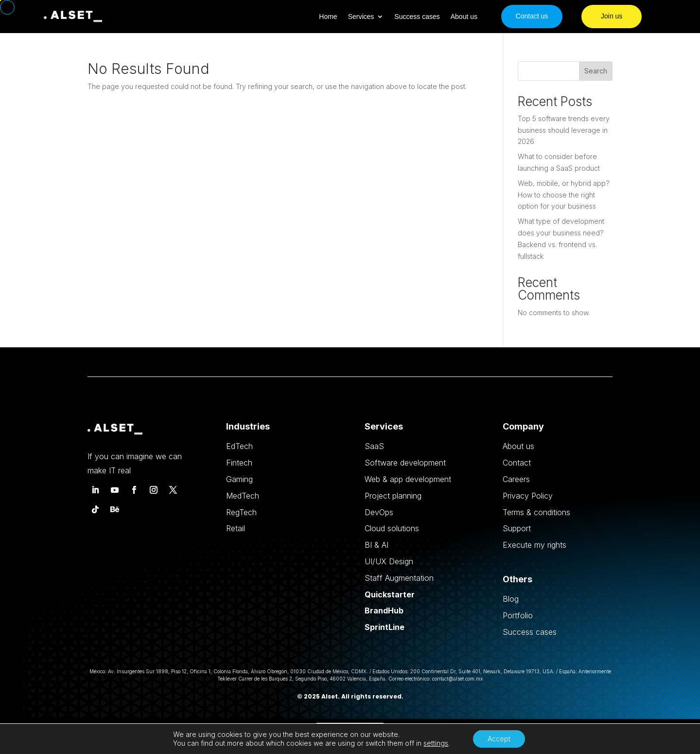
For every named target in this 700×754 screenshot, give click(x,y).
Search (596, 71)
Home (328, 17)
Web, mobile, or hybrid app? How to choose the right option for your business (564, 195)
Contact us (532, 16)
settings (436, 743)
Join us (612, 16)
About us (464, 17)
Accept (499, 739)
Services (361, 17)
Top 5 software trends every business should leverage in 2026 (564, 130)
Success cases (417, 17)
